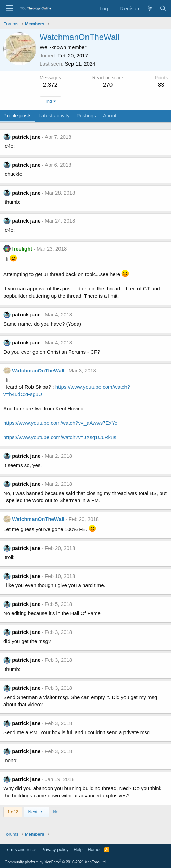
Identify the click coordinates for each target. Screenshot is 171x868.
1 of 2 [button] (13, 812)
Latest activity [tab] (54, 116)
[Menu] (9, 9)
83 (161, 85)
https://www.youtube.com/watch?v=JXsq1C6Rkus (60, 437)
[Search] (163, 8)
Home (94, 849)
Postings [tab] (86, 116)
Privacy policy (55, 849)
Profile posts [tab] (18, 116)
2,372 (50, 85)
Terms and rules (21, 849)
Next (36, 812)
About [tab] (110, 116)
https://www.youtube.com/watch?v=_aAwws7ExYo (60, 423)
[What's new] (149, 8)
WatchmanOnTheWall (38, 371)
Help (78, 849)
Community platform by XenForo (56, 862)
